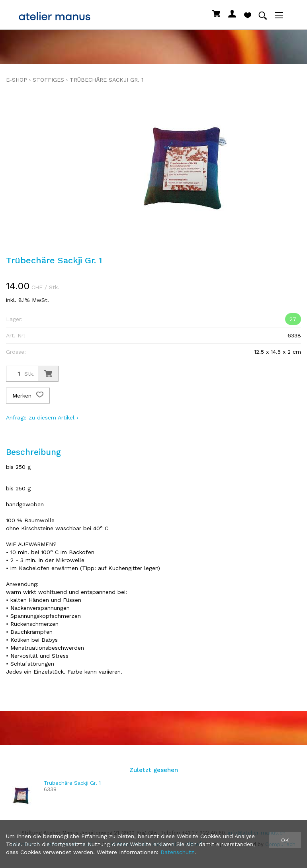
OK (285, 840)
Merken (28, 396)
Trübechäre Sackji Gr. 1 (107, 80)
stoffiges (48, 80)
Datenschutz (177, 852)
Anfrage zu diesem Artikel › (42, 417)
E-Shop (17, 80)
